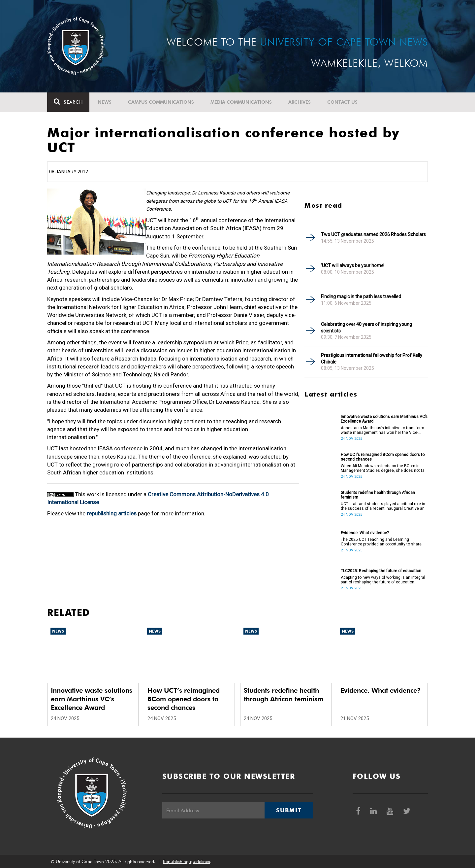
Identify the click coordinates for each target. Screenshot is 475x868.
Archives (300, 102)
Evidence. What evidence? (365, 533)
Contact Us (342, 102)
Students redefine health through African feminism (378, 495)
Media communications (241, 102)
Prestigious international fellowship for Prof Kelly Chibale (372, 359)
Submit (289, 810)
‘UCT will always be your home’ (353, 265)
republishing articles (112, 513)
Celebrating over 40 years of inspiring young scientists (366, 328)
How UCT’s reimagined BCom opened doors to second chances (383, 457)
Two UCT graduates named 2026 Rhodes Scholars (373, 234)
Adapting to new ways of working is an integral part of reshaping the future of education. (383, 580)
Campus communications (161, 102)
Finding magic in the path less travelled (361, 296)
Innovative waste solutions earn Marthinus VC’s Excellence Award (384, 419)
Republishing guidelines (187, 861)
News (105, 102)
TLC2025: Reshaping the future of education (381, 571)
